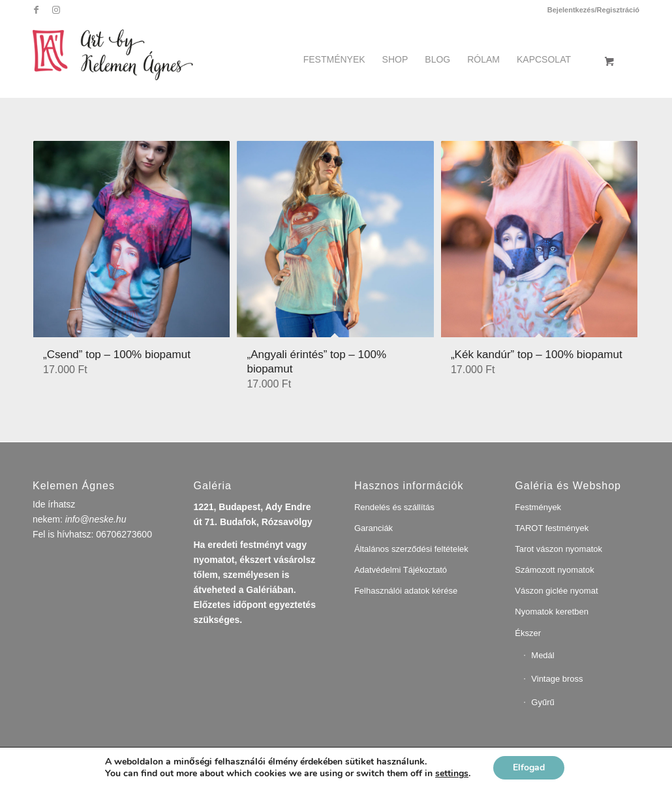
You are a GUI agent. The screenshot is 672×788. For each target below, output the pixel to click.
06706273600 (124, 534)
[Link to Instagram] (56, 10)
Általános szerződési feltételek (411, 549)
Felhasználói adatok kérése (406, 591)
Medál (542, 655)
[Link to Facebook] (36, 10)
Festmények (538, 507)
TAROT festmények (552, 528)
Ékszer (528, 633)
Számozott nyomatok (554, 570)
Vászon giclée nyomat (556, 591)
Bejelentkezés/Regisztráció (593, 10)
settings (452, 774)
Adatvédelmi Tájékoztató (401, 570)
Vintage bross (557, 679)
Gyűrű (542, 702)
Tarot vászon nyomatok (558, 549)
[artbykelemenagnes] (123, 53)
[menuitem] (590, 10)
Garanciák (374, 528)
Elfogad (529, 767)
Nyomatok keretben (552, 612)
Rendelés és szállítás (394, 507)
